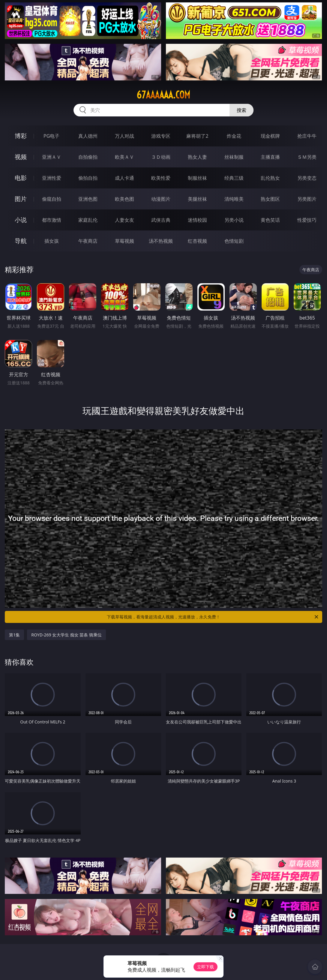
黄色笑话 (270, 220)
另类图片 (307, 199)
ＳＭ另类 (307, 157)
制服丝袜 (197, 178)
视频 (21, 157)
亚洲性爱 (52, 178)
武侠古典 (161, 220)
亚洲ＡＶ (52, 157)
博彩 (21, 136)
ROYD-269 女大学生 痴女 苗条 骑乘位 (66, 635)
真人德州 (88, 136)
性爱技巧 (307, 220)
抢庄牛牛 (307, 136)
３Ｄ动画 (161, 157)
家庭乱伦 (88, 220)
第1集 (14, 635)
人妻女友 (124, 220)
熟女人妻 (197, 157)
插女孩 (52, 241)
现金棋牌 (270, 136)
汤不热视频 (161, 241)
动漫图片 (161, 199)
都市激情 (52, 220)
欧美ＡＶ (124, 157)
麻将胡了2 (197, 136)
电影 (21, 178)
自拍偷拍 (88, 157)
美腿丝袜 (197, 199)
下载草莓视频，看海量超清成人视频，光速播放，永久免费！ (213, 617)
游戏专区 (161, 136)
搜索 (241, 110)
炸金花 (234, 136)
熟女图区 (270, 199)
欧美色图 (124, 199)
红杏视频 (197, 241)
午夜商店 (88, 241)
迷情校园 (197, 220)
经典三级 (234, 178)
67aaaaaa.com (163, 95)
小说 (21, 220)
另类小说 (234, 220)
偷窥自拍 (52, 199)
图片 (21, 199)
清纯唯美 (234, 199)
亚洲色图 (88, 199)
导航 (21, 241)
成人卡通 (124, 178)
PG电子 (51, 136)
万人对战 (124, 136)
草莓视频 (124, 241)
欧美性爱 (161, 178)
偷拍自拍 (88, 178)
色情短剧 (234, 241)
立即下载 (205, 967)
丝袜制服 (234, 157)
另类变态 (307, 178)
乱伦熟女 (270, 178)
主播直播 (270, 157)
